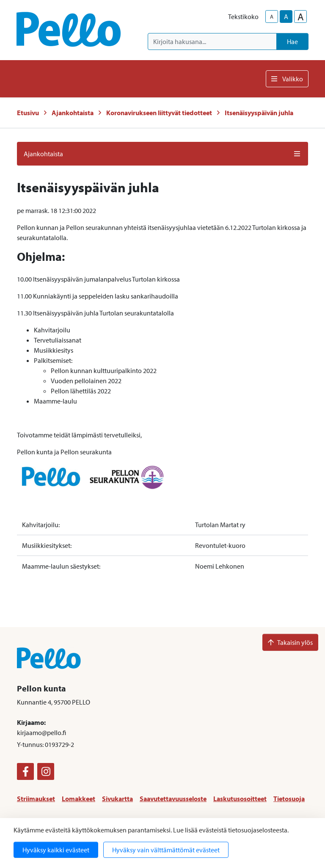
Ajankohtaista (73, 113)
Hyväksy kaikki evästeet (56, 850)
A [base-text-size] (286, 17)
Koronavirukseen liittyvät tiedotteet (159, 113)
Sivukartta (117, 799)
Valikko (287, 79)
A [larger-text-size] (301, 17)
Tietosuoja (289, 799)
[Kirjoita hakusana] (212, 41)
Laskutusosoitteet (240, 799)
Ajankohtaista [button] (162, 154)
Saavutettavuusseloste (173, 799)
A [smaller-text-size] (272, 17)
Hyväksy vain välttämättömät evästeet (166, 850)
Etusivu (28, 113)
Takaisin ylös (290, 642)
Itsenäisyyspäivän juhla (259, 113)
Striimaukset (36, 799)
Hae (292, 41)
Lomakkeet (78, 799)
